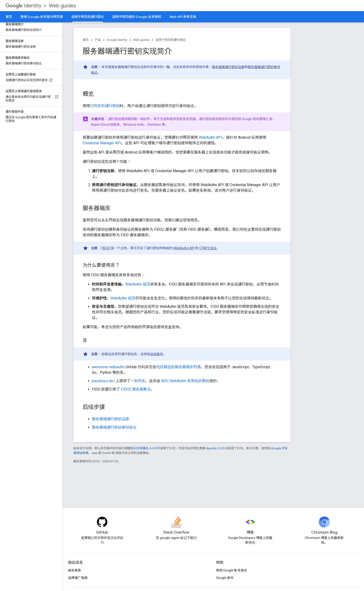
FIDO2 (106, 248)
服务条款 (75, 570)
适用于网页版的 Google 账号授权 (137, 17)
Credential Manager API (102, 143)
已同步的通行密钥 (105, 106)
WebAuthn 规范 (138, 284)
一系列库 (138, 381)
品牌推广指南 (78, 578)
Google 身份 (225, 578)
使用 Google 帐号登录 (232, 570)
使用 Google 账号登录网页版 (42, 17)
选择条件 (157, 354)
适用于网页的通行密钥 (171, 40)
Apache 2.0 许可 (217, 448)
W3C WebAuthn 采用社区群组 (185, 381)
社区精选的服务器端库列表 (179, 367)
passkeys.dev (103, 381)
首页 (9, 17)
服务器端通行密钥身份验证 (114, 427)
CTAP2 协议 (208, 248)
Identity (23, 6)
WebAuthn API (210, 137)
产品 (98, 40)
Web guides (62, 6)
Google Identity (117, 40)
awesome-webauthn (108, 367)
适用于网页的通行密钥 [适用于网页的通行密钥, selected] (88, 17)
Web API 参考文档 (183, 17)
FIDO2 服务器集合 (136, 389)
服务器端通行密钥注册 (228, 67)
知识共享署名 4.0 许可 (145, 448)
